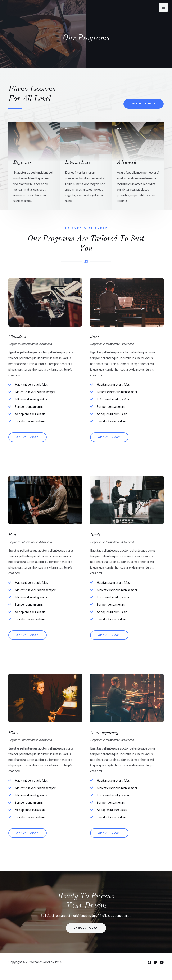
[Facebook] (149, 962)
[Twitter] (155, 962)
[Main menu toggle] (163, 7)
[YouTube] (162, 962)
